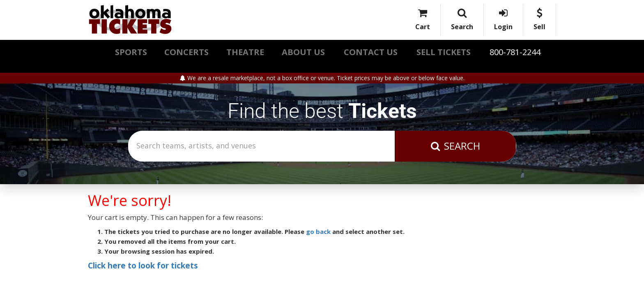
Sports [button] (131, 52)
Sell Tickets (444, 52)
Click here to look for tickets (143, 266)
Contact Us (371, 52)
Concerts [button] (186, 52)
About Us (303, 52)
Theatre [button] (245, 52)
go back (318, 231)
